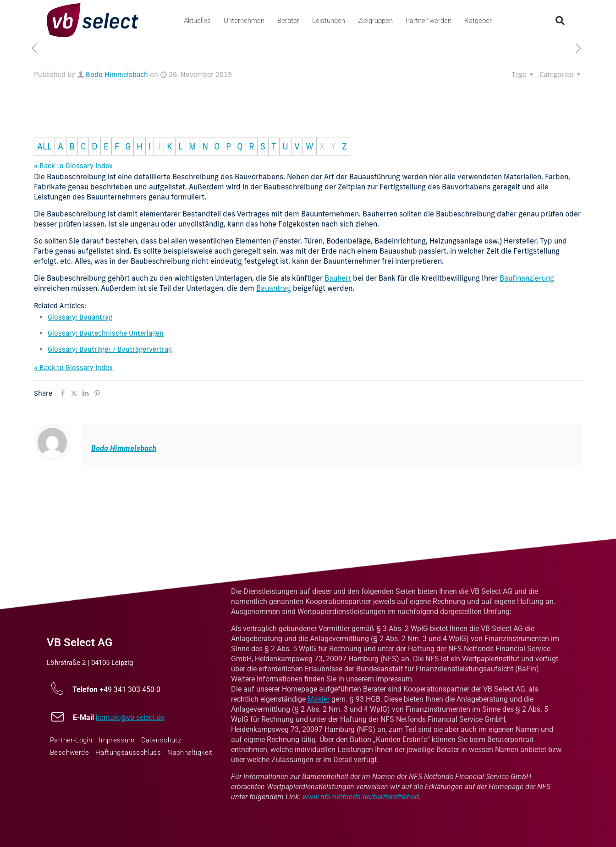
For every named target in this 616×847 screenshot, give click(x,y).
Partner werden (429, 21)
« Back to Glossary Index (73, 166)
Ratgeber (478, 21)
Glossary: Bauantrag (80, 317)
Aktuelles (197, 21)
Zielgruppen (375, 21)
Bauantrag (274, 288)
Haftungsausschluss (128, 753)
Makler (319, 699)
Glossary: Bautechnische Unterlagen (106, 333)
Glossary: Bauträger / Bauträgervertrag (110, 349)
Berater (288, 21)
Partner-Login (71, 740)
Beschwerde (69, 753)
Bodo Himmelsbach (117, 75)
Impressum (117, 740)
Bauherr (338, 278)
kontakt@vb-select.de (130, 717)
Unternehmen (244, 21)
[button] (560, 21)
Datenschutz (161, 740)
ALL (44, 146)
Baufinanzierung (527, 278)
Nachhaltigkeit (190, 753)
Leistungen (329, 21)
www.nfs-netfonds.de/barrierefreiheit (361, 797)
